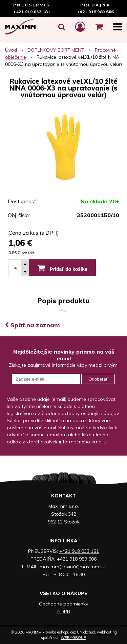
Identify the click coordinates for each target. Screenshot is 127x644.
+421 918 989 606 (95, 12)
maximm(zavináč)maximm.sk (72, 567)
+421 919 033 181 (32, 12)
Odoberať (98, 379)
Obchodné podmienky (63, 604)
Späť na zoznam (33, 325)
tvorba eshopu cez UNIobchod (70, 632)
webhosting (107, 632)
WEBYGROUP (73, 638)
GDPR (64, 612)
